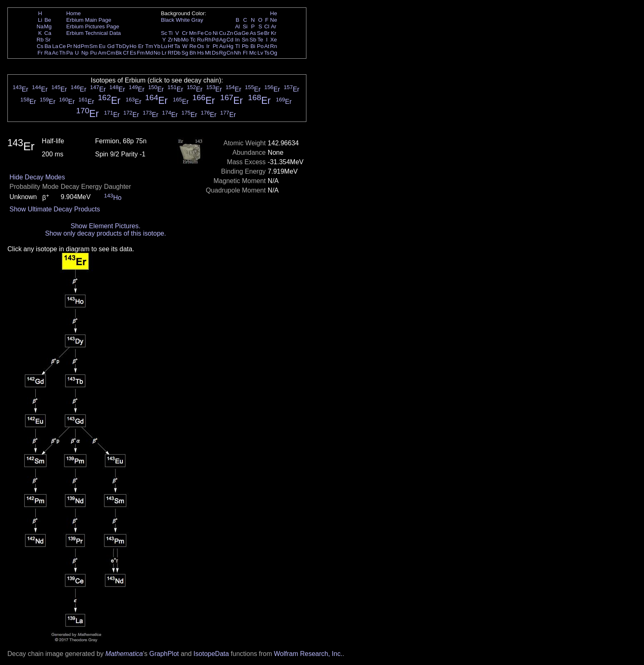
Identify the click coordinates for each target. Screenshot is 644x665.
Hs (200, 53)
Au (222, 46)
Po (260, 46)
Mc (253, 53)
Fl (245, 53)
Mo (185, 40)
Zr (171, 40)
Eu (102, 46)
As (253, 33)
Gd (111, 46)
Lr (164, 53)
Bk (119, 53)
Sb (253, 40)
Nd (77, 46)
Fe (200, 33)
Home (74, 13)
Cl (267, 26)
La (55, 46)
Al (237, 26)
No (157, 53)
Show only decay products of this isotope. (106, 233)
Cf (125, 53)
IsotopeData (211, 654)
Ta (177, 46)
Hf (170, 46)
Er (141, 46)
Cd (230, 40)
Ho (133, 46)
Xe (274, 40)
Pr (70, 46)
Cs (40, 46)
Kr (273, 33)
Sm (94, 46)
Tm (149, 46)
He (274, 13)
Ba (48, 46)
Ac (55, 53)
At (267, 46)
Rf (170, 53)
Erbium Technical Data (93, 33)
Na (40, 26)
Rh (208, 40)
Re (193, 46)
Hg (230, 46)
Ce (62, 46)
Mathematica (124, 654)
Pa (69, 53)
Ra (48, 53)
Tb (119, 46)
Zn (230, 33)
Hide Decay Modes (37, 177)
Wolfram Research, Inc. (308, 654)
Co (208, 33)
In (238, 40)
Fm (141, 53)
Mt (208, 53)
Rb (40, 40)
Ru (201, 40)
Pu (93, 53)
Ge (245, 33)
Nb (177, 40)
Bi (253, 46)
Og (274, 53)
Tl (238, 46)
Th (62, 53)
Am (102, 53)
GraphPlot (164, 654)
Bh (193, 53)
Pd (215, 40)
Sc (164, 33)
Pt (215, 46)
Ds (215, 53)
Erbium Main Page (89, 20)
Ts (267, 53)
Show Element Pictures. (106, 226)
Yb (157, 46)
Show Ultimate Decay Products (55, 209)
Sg (185, 53)
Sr (48, 40)
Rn (274, 46)
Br (267, 33)
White (183, 20)
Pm (85, 46)
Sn (245, 40)
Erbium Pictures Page (93, 26)
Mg (48, 26)
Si (245, 26)
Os (201, 46)
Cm (111, 53)
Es (133, 53)
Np (85, 53)
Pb (245, 46)
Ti (171, 33)
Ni (215, 33)
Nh (238, 53)
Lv (260, 53)
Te (260, 40)
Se (260, 33)
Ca (48, 33)
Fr (40, 53)
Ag (222, 40)
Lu (164, 46)
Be (48, 20)
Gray (197, 20)
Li (40, 20)
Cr (185, 33)
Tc (193, 40)
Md (149, 53)
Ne (274, 20)
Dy (126, 46)
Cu (222, 33)
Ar (273, 26)
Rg (222, 53)
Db (177, 53)
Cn (230, 53)
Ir (208, 46)
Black (168, 20)
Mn (193, 33)
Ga (237, 33)
